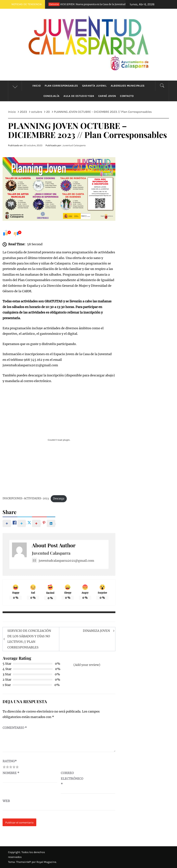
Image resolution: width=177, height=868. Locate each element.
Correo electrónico (69, 779)
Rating (10, 761)
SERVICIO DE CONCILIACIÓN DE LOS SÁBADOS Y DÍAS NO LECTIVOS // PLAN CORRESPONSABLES (29, 639)
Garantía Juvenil (94, 86)
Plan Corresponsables (61, 86)
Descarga (59, 499)
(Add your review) (87, 665)
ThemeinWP (24, 862)
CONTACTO (127, 96)
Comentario (15, 728)
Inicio (36, 86)
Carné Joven (107, 96)
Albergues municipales (128, 86)
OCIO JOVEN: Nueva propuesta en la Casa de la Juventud (86, 4)
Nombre (11, 773)
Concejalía (51, 96)
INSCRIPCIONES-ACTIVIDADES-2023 (26, 499)
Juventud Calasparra (74, 145)
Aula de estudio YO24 (79, 96)
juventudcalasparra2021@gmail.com (63, 561)
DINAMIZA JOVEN (96, 631)
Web (6, 801)
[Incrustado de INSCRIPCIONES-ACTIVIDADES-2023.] (59, 440)
